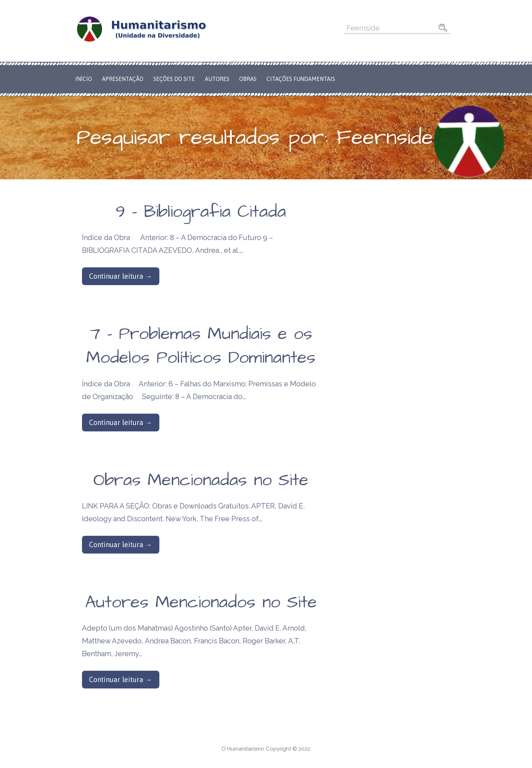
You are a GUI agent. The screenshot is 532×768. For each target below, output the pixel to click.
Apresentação (123, 79)
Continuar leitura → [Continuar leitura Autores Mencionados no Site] (121, 679)
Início (84, 79)
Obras (248, 79)
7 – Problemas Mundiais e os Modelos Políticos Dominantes (201, 346)
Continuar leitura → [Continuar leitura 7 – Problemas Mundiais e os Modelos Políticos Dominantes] (121, 422)
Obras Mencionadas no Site (201, 480)
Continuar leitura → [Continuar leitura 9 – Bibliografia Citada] (121, 276)
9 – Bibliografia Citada (201, 212)
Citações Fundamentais (301, 79)
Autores (217, 79)
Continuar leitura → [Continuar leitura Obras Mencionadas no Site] (121, 544)
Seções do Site (174, 79)
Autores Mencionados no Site (201, 603)
